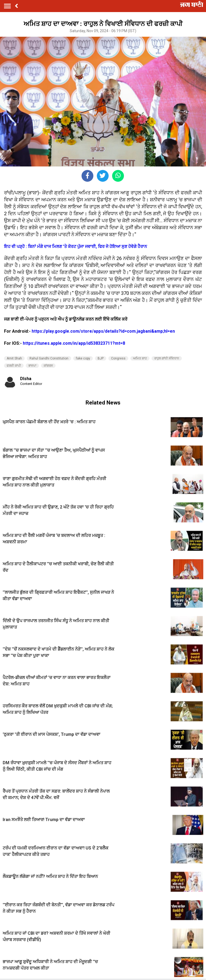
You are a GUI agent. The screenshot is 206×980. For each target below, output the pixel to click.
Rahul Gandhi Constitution (49, 358)
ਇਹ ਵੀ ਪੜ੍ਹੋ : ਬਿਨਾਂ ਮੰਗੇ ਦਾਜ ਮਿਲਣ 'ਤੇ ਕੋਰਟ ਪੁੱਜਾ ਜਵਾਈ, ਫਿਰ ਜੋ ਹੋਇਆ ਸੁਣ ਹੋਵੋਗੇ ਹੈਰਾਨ (76, 246)
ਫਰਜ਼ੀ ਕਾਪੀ (14, 366)
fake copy (83, 358)
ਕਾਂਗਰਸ (48, 366)
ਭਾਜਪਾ (32, 366)
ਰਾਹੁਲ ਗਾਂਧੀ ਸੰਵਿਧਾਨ (167, 358)
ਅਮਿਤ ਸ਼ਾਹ (140, 358)
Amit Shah (14, 358)
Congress (118, 358)
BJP (101, 358)
